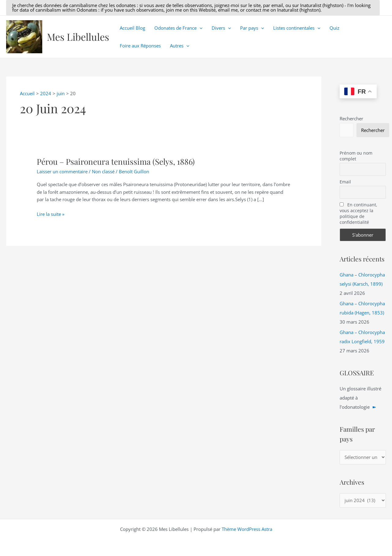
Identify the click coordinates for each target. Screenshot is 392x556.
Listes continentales (297, 28)
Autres (180, 46)
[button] (193, 8)
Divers (221, 28)
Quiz (334, 28)
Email (345, 182)
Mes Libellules (78, 37)
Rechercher (351, 118)
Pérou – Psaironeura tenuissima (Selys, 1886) (116, 162)
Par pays (252, 28)
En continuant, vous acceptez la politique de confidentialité (358, 213)
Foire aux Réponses (140, 46)
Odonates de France (178, 28)
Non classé (103, 171)
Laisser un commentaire (62, 171)
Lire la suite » (51, 214)
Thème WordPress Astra (247, 529)
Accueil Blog (132, 28)
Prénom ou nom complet (356, 156)
